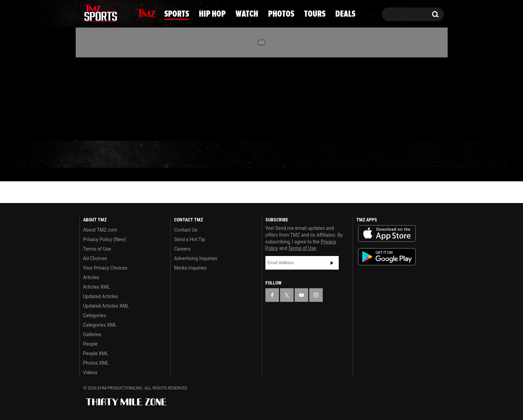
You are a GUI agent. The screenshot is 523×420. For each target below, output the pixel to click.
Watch (259, 154)
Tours (367, 154)
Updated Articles (101, 296)
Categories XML (100, 325)
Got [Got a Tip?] (101, 127)
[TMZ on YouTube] (301, 295)
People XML (96, 353)
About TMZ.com (100, 230)
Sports (147, 154)
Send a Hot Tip (190, 239)
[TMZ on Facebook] (85, 98)
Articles (91, 277)
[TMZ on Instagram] (120, 97)
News (96, 154)
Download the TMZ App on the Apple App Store (387, 234)
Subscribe (332, 263)
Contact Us (186, 230)
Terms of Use (97, 249)
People (90, 344)
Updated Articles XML (106, 306)
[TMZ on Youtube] (107, 97)
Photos (314, 154)
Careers (182, 249)
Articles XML (97, 287)
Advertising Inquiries (196, 258)
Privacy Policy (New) (105, 239)
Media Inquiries (190, 268)
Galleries (92, 334)
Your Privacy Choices (105, 268)
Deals (416, 154)
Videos (90, 372)
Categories (95, 315)
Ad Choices (95, 258)
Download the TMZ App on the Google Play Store (387, 257)
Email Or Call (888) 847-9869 (157, 127)
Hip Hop (204, 154)
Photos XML (96, 363)
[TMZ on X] (95, 98)
